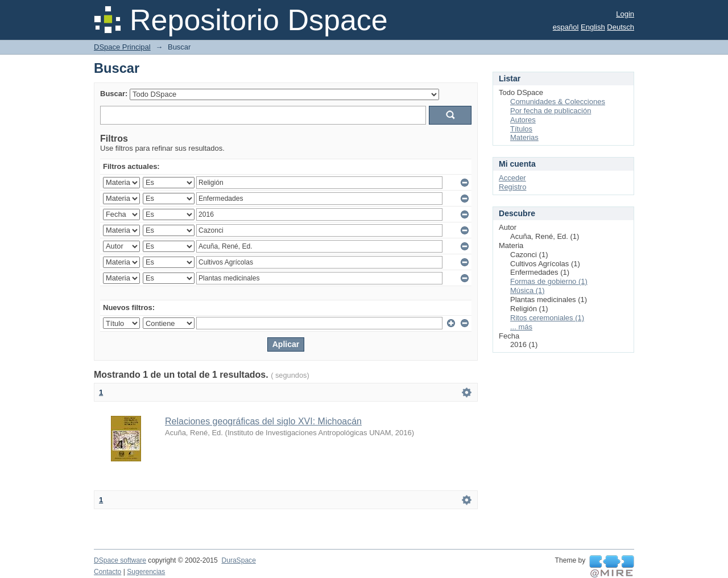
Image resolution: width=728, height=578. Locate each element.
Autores (523, 120)
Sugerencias (146, 572)
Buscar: (114, 94)
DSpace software (120, 560)
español (566, 27)
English (593, 27)
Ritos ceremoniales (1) (547, 318)
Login (625, 14)
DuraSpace (238, 560)
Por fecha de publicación (551, 111)
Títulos (521, 129)
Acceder (512, 178)
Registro (512, 187)
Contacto (107, 572)
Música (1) (528, 290)
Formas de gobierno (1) (549, 281)
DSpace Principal (122, 47)
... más (521, 327)
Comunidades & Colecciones (558, 102)
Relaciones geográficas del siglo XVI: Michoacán (263, 421)
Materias (524, 137)
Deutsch (621, 27)
